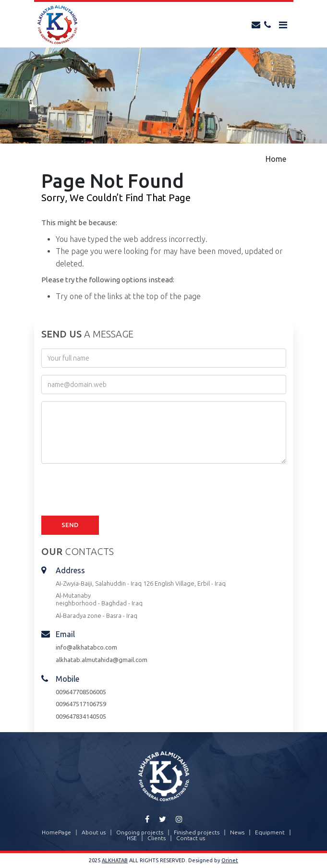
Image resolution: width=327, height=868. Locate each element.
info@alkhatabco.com (86, 647)
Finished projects (197, 832)
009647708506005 (81, 692)
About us (94, 832)
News (237, 832)
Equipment (270, 832)
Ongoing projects (140, 832)
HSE (132, 838)
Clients (157, 838)
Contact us (191, 838)
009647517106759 (81, 704)
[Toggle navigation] (283, 25)
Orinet (230, 860)
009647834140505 (81, 716)
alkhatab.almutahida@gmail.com (102, 660)
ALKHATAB (115, 860)
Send (70, 525)
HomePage (56, 832)
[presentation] (114, 490)
